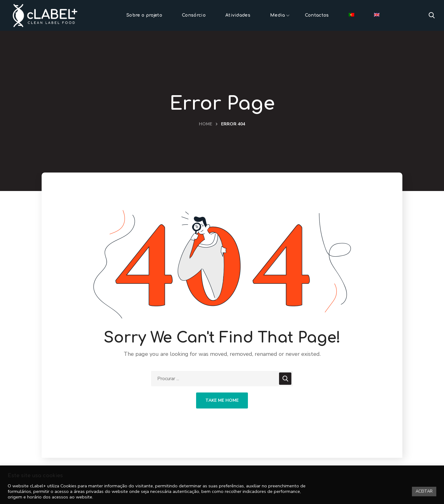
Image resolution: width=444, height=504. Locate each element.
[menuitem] (351, 15)
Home (206, 124)
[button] (432, 15)
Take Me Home (222, 400)
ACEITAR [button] (424, 491)
